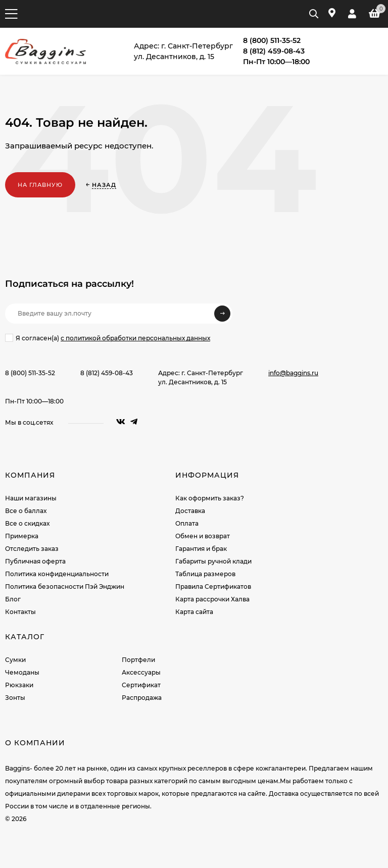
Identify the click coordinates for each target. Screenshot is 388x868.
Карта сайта (194, 612)
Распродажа (142, 698)
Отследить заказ (32, 549)
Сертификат (141, 685)
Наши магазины (31, 498)
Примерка (22, 536)
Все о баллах (26, 511)
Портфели (138, 660)
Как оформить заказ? (210, 498)
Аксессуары (141, 672)
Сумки (15, 660)
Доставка (190, 511)
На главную (40, 185)
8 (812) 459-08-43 (107, 373)
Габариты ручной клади (213, 561)
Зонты (15, 698)
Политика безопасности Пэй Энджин (65, 586)
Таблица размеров (205, 574)
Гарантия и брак (201, 549)
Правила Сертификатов (213, 586)
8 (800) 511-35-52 (30, 373)
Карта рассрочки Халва (212, 599)
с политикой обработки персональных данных (135, 338)
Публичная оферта (35, 561)
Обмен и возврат (203, 536)
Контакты (20, 612)
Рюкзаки (19, 685)
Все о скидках (27, 523)
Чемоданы (22, 672)
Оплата (187, 523)
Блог (13, 599)
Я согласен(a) (108, 338)
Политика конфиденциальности (57, 574)
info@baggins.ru (293, 373)
